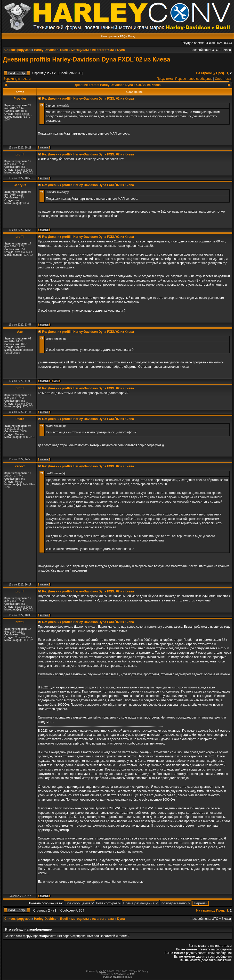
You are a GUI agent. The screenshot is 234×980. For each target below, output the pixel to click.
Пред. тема (165, 79)
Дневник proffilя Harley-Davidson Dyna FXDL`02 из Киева (87, 59)
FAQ (123, 36)
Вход (131, 36)
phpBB (103, 971)
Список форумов (17, 50)
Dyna (121, 50)
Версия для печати (17, 79)
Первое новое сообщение (194, 79)
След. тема (223, 79)
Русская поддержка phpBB (118, 977)
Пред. (221, 73)
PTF (132, 974)
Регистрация (109, 36)
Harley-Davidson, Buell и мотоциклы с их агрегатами (74, 50)
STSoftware (120, 974)
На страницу (206, 73)
